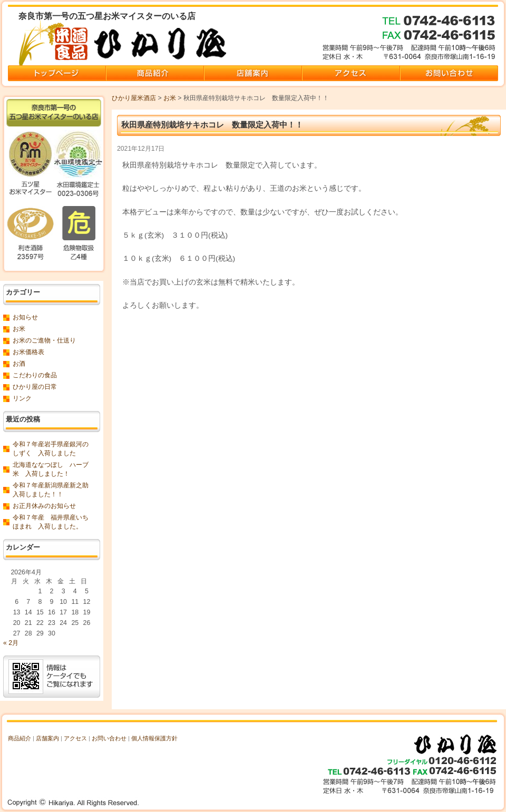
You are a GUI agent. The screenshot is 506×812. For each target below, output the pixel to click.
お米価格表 (28, 352)
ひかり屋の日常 (35, 387)
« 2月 (11, 643)
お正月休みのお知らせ (44, 506)
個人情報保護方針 (154, 738)
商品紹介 (20, 738)
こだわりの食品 (35, 375)
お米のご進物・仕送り (44, 340)
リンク (22, 398)
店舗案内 (47, 738)
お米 (170, 98)
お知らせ (25, 317)
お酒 (19, 364)
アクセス (75, 738)
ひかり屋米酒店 (134, 98)
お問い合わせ (109, 738)
